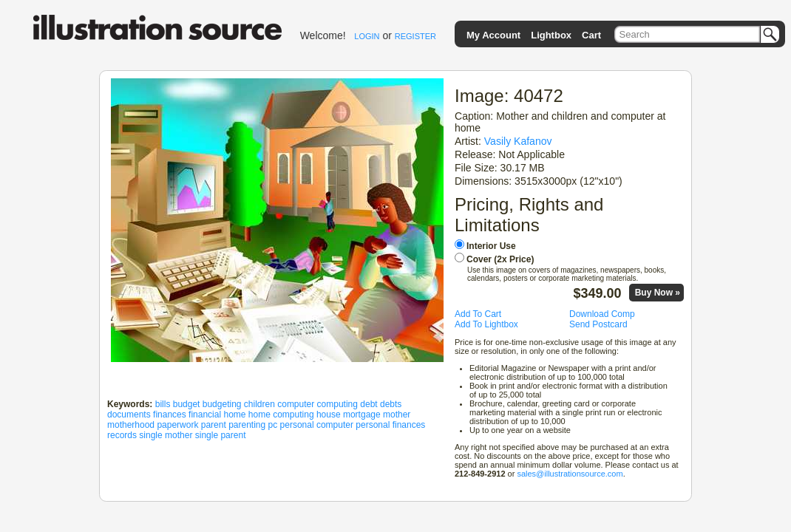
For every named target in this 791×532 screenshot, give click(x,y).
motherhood (131, 425)
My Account (493, 35)
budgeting (222, 404)
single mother (166, 435)
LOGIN (367, 36)
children (259, 404)
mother (397, 415)
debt (369, 404)
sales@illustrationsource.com (570, 474)
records (122, 435)
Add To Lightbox (486, 324)
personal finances (390, 425)
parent (214, 425)
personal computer (317, 425)
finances (170, 415)
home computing (281, 415)
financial (205, 415)
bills (163, 404)
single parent (221, 435)
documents (129, 415)
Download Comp (602, 314)
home (234, 415)
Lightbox (551, 35)
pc (273, 425)
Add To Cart (478, 314)
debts (391, 404)
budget (187, 404)
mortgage (362, 415)
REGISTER (415, 36)
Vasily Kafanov (518, 141)
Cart (591, 35)
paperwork (177, 425)
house (329, 415)
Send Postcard (598, 324)
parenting (247, 425)
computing (337, 404)
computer (296, 404)
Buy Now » (658, 293)
